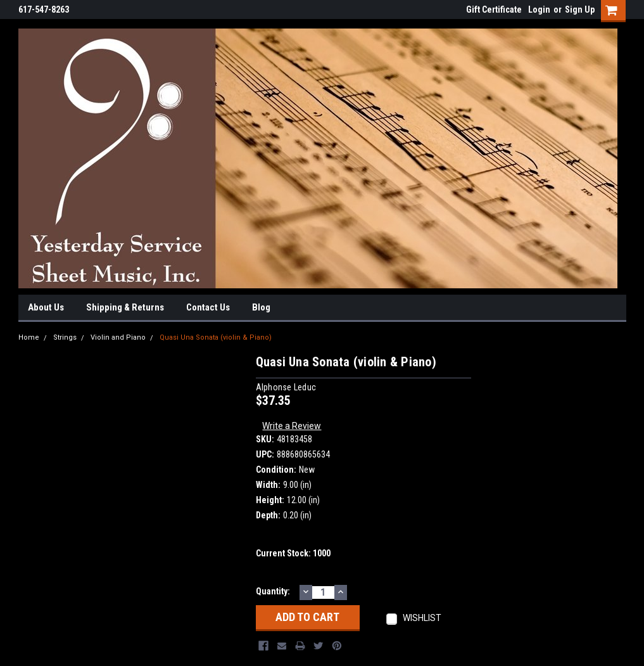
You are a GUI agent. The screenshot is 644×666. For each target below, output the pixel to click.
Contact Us (208, 307)
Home (29, 337)
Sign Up (580, 10)
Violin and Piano (118, 337)
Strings (65, 337)
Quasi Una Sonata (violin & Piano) (216, 337)
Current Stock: (293, 553)
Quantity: (273, 591)
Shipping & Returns (125, 307)
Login (539, 10)
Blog (261, 307)
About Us (46, 307)
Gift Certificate (494, 10)
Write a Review (292, 426)
